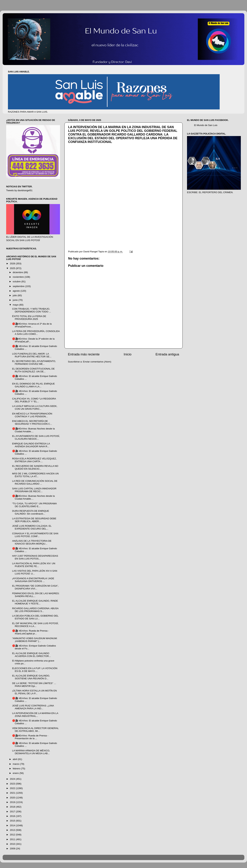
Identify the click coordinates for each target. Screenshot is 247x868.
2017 (13, 812)
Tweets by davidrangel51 (19, 190)
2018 (13, 807)
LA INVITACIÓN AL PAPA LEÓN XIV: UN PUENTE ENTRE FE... (34, 565)
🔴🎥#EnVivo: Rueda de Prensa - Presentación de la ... (30, 737)
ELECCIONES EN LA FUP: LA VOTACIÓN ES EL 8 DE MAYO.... (35, 670)
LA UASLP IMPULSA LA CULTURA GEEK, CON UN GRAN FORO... (35, 407)
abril (15, 759)
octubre (17, 281)
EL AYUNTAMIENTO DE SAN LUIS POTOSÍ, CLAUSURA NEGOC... (36, 437)
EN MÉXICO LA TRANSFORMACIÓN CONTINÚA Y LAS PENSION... (32, 415)
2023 (13, 784)
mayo (16, 305)
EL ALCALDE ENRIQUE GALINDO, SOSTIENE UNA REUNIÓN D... (31, 677)
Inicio (128, 354)
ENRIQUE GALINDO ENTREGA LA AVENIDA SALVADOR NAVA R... (31, 445)
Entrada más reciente (84, 354)
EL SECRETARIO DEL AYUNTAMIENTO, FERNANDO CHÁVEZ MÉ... (34, 363)
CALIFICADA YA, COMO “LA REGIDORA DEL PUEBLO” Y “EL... (34, 400)
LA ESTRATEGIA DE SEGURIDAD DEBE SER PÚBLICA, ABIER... (34, 520)
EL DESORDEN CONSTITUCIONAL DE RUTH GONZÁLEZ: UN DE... (33, 370)
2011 (13, 839)
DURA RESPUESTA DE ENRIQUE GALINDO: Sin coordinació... (31, 512)
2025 (13, 268)
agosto (17, 291)
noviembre (19, 277)
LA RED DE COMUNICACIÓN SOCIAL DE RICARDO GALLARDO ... (35, 482)
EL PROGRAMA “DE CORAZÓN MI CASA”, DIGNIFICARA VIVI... (35, 587)
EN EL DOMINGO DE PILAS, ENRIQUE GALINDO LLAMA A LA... (34, 385)
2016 (13, 816)
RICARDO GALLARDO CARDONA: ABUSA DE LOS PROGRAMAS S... (35, 610)
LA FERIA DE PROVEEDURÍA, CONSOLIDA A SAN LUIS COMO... (36, 333)
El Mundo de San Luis (206, 125)
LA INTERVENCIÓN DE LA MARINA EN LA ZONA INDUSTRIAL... (35, 715)
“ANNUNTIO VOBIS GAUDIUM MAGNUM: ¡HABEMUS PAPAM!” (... (35, 640)
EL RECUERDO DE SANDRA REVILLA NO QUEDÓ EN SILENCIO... (35, 467)
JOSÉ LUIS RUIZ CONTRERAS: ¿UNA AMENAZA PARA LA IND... (33, 707)
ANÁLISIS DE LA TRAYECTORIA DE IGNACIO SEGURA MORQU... (32, 542)
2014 (13, 825)
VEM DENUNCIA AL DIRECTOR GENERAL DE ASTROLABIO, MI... (35, 730)
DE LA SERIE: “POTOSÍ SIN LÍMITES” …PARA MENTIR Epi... (34, 685)
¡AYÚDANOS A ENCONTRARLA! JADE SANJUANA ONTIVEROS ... (33, 580)
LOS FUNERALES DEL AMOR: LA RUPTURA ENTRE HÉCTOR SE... (32, 355)
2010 (13, 844)
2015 (13, 821)
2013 (13, 830)
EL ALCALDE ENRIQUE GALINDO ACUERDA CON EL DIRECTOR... (31, 655)
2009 (13, 849)
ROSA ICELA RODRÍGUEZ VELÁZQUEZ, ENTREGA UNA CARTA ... (34, 460)
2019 (13, 802)
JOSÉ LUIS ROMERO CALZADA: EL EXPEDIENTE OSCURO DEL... (32, 527)
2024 (13, 779)
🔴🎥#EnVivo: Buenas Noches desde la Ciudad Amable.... (34, 430)
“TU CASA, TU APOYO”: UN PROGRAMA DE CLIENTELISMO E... (34, 505)
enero (16, 773)
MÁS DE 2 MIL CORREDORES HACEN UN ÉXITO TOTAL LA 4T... (35, 475)
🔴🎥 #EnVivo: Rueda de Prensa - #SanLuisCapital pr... (31, 632)
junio (16, 300)
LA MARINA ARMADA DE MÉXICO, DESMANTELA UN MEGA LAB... (31, 752)
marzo (16, 764)
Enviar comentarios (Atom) (97, 362)
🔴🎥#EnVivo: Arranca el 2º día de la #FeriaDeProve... (32, 325)
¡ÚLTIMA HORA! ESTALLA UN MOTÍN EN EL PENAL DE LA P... (34, 692)
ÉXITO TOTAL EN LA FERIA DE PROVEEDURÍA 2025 (29, 318)
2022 (13, 788)
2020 (13, 798)
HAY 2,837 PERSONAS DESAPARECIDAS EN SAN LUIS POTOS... (35, 557)
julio (15, 295)
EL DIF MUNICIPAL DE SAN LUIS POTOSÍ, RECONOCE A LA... (35, 625)
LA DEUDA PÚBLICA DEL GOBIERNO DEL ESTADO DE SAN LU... (35, 617)
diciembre (18, 272)
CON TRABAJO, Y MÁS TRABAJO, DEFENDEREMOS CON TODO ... (32, 310)
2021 (13, 793)
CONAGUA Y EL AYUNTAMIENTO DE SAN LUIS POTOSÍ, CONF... (35, 535)
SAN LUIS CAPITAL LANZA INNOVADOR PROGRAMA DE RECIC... (34, 490)
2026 (13, 264)
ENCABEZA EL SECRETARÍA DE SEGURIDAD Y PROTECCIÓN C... (32, 422)
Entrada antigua (167, 354)
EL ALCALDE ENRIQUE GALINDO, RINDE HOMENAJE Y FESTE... (35, 602)
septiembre (19, 286)
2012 (13, 835)
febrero (17, 769)
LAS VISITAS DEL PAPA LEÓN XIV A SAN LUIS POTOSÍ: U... (35, 572)
